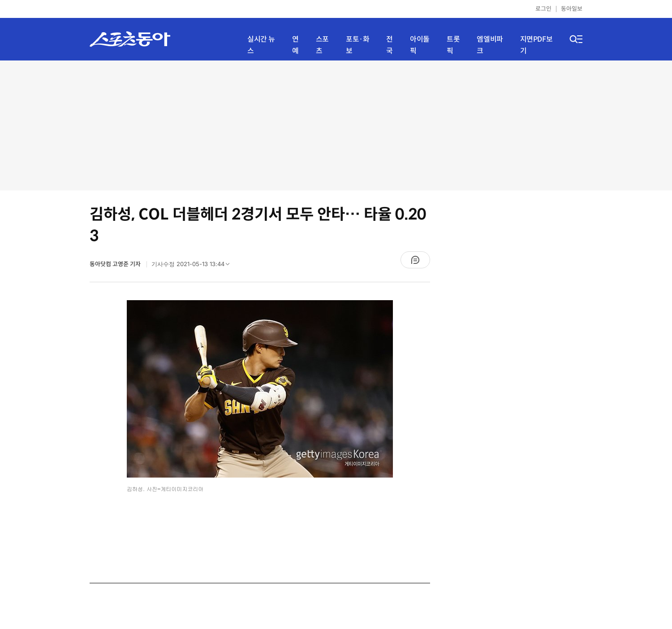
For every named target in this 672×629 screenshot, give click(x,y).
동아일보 (572, 9)
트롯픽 (453, 45)
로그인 (543, 9)
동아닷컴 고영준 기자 (116, 264)
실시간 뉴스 (261, 45)
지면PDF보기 (536, 45)
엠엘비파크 (490, 45)
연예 (295, 45)
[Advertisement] (336, 125)
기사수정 (193, 266)
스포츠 (322, 45)
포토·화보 (358, 45)
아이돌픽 (420, 45)
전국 (390, 45)
